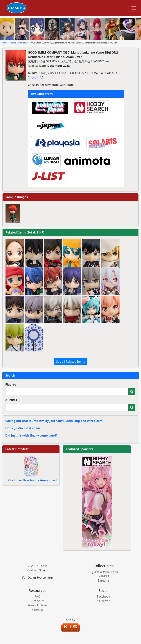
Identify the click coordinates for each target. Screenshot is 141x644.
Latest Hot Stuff (17, 449)
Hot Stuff (38, 601)
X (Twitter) (104, 601)
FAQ (37, 596)
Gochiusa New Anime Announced (32, 480)
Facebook (104, 596)
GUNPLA (11, 400)
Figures (11, 384)
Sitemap (37, 610)
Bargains (104, 581)
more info (36, 77)
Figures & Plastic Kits (19, 43)
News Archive (38, 605)
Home (5, 43)
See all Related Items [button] (70, 362)
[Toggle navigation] (134, 8)
